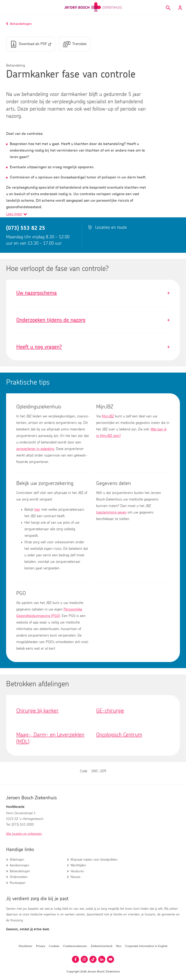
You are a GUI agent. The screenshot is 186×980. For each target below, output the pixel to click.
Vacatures (77, 871)
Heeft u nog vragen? (93, 347)
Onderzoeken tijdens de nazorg (93, 320)
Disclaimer (26, 946)
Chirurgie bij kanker (37, 711)
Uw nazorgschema (93, 293)
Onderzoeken (19, 877)
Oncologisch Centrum (119, 735)
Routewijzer (18, 883)
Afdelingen (17, 860)
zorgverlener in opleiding (35, 449)
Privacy (41, 946)
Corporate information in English (146, 946)
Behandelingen (20, 871)
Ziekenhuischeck (102, 946)
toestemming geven (111, 513)
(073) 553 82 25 (26, 228)
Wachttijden (78, 865)
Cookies (54, 946)
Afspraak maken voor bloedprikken (94, 860)
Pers (119, 946)
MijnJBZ (108, 416)
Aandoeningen (20, 865)
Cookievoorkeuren (75, 946)
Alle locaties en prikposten (24, 834)
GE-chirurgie (110, 711)
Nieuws (76, 877)
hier (37, 510)
